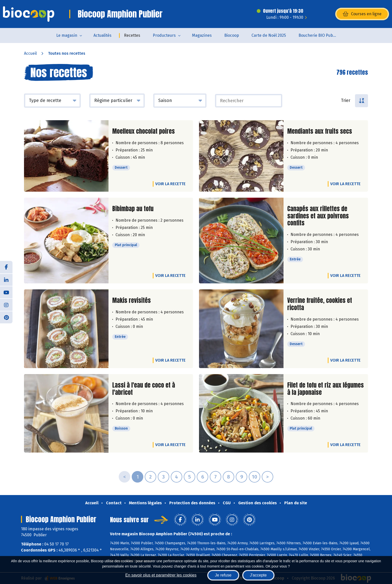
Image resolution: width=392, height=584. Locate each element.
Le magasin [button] (67, 35)
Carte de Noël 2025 (269, 35)
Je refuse (223, 575)
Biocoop (232, 35)
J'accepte (258, 575)
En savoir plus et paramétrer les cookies (161, 575)
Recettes (132, 35)
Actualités (102, 35)
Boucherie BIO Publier (319, 35)
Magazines (202, 35)
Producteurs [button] (164, 35)
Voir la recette (170, 184)
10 (254, 477)
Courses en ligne (362, 14)
